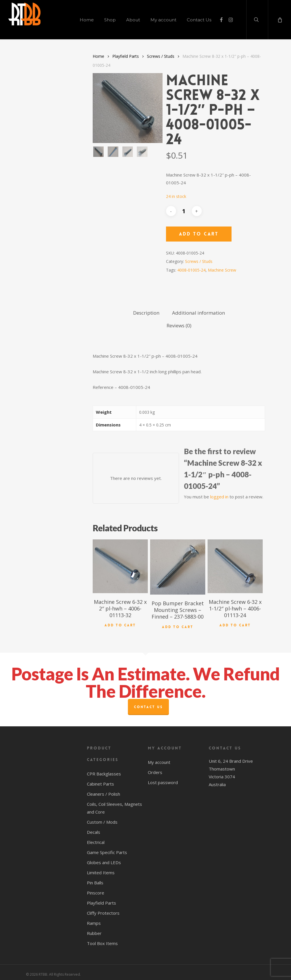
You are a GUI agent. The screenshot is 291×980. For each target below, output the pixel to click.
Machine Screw (222, 270)
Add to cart (199, 234)
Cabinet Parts (100, 780)
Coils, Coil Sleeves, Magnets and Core (114, 804)
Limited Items (101, 869)
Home (98, 56)
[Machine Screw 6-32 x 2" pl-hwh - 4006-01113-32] (120, 566)
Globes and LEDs (104, 859)
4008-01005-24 (191, 270)
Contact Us (148, 704)
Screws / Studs (161, 56)
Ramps (94, 920)
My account (159, 759)
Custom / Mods (102, 818)
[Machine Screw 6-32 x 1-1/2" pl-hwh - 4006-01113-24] (235, 566)
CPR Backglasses (104, 770)
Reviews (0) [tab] (179, 325)
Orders (155, 769)
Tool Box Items (102, 940)
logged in (219, 497)
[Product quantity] (184, 211)
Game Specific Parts (107, 849)
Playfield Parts (126, 56)
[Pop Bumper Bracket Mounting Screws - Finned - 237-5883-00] (178, 567)
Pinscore (96, 889)
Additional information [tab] (198, 313)
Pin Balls (95, 879)
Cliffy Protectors (103, 910)
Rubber (94, 930)
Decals (94, 829)
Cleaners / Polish (103, 790)
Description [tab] (146, 313)
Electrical (96, 839)
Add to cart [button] (120, 623)
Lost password (163, 779)
